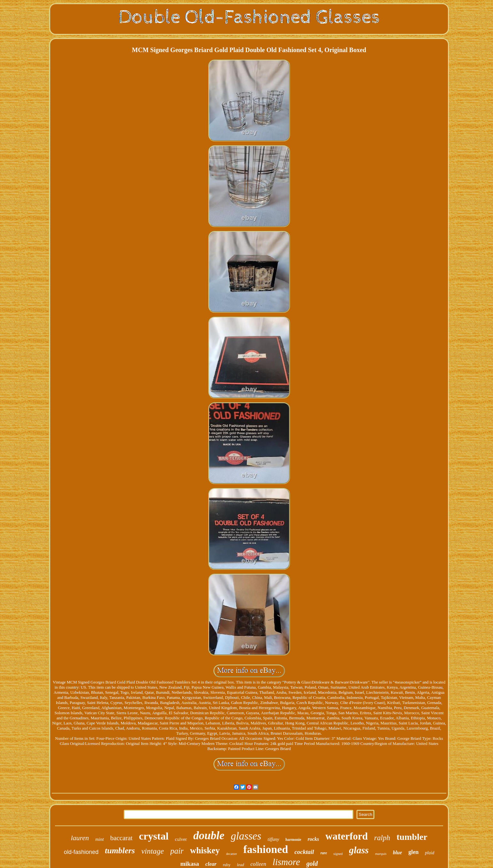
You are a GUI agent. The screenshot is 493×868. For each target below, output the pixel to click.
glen (413, 852)
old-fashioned (81, 852)
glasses (246, 836)
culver (181, 839)
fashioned (266, 849)
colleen (258, 864)
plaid (430, 853)
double (209, 836)
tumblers (120, 851)
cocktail (304, 852)
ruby (227, 865)
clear (211, 864)
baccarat (121, 838)
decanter (231, 854)
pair (177, 851)
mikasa (190, 864)
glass (359, 850)
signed (338, 854)
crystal (154, 836)
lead (240, 865)
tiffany (273, 839)
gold (312, 864)
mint (100, 839)
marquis (381, 854)
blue (397, 852)
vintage (153, 851)
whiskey (205, 850)
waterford (347, 836)
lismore (286, 862)
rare (324, 853)
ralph (382, 838)
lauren (80, 838)
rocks (313, 839)
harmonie (293, 840)
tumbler (412, 837)
